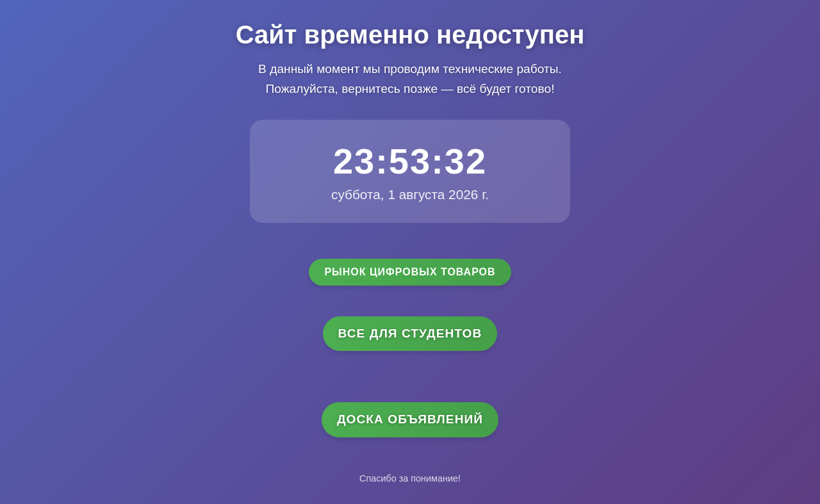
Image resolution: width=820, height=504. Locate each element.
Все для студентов (410, 333)
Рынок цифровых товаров (410, 272)
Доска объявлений (410, 419)
